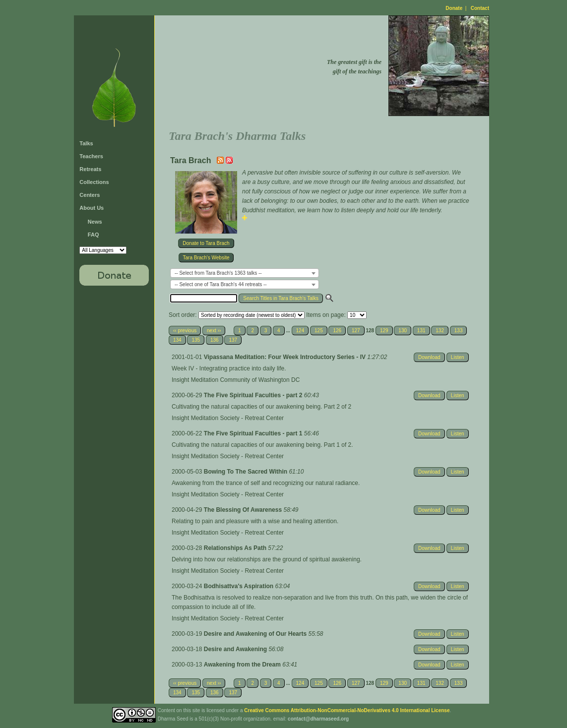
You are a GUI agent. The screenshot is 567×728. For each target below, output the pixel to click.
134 (177, 340)
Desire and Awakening (236, 649)
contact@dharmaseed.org (318, 719)
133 (459, 331)
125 (319, 331)
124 (300, 331)
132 (440, 331)
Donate (454, 8)
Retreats (90, 169)
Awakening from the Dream (243, 665)
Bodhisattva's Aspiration (240, 586)
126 (337, 331)
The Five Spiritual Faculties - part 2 (254, 395)
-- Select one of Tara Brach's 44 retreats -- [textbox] (221, 284)
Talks (86, 143)
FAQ (94, 235)
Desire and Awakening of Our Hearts (256, 634)
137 (233, 340)
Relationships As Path (236, 548)
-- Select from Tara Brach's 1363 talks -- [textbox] (218, 273)
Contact (480, 8)
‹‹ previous (185, 331)
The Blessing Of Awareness (244, 510)
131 (421, 331)
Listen (458, 357)
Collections (94, 182)
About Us (92, 208)
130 (403, 331)
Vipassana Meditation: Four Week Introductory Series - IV (286, 357)
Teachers (91, 156)
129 (384, 331)
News (95, 222)
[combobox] (245, 273)
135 (196, 340)
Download (429, 357)
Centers (90, 195)
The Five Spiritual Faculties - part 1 (254, 433)
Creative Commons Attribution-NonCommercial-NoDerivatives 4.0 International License (347, 710)
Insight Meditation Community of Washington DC (236, 380)
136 (215, 340)
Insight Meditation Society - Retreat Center (228, 418)
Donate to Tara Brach (206, 243)
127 (356, 331)
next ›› (214, 331)
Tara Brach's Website (206, 258)
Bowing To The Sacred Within (247, 472)
